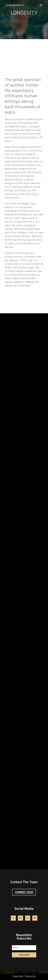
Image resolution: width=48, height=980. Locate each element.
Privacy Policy (18, 976)
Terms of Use (30, 976)
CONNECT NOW (24, 892)
